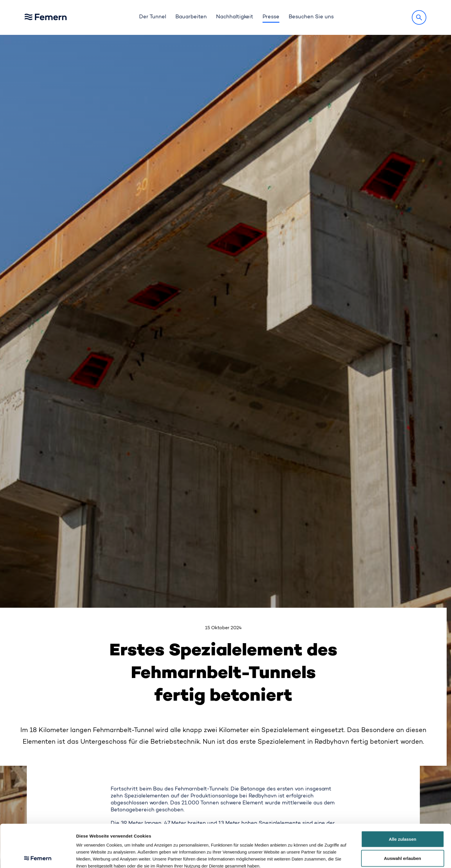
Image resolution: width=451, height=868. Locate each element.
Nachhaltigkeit (235, 17)
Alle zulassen (403, 796)
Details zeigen (307, 857)
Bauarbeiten (191, 17)
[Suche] (419, 17)
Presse (271, 17)
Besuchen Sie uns (311, 17)
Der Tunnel (153, 17)
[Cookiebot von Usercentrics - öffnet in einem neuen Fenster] (38, 857)
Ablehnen (403, 834)
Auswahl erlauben (403, 816)
